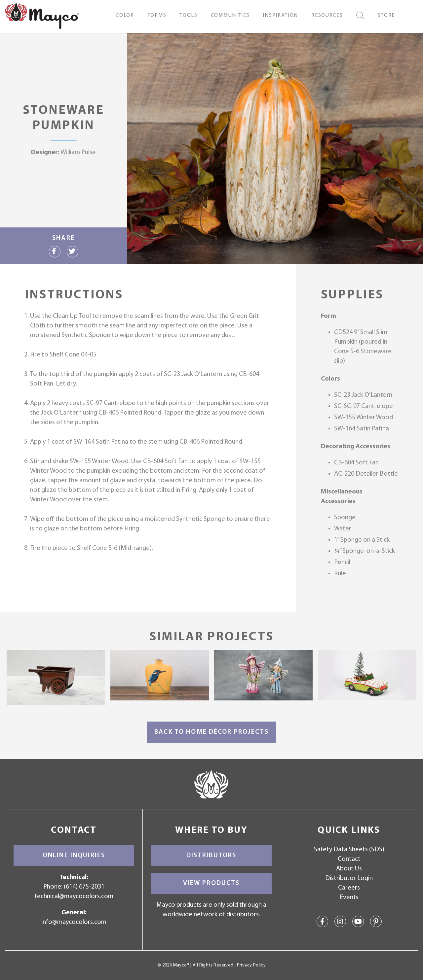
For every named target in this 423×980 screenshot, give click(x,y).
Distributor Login (349, 878)
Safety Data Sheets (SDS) (349, 850)
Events (349, 897)
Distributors (211, 856)
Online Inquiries (74, 856)
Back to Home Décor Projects (211, 732)
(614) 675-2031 (84, 887)
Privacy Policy (251, 965)
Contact (349, 859)
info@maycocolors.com (74, 922)
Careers (349, 888)
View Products (211, 883)
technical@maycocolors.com (74, 896)
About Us (349, 869)
